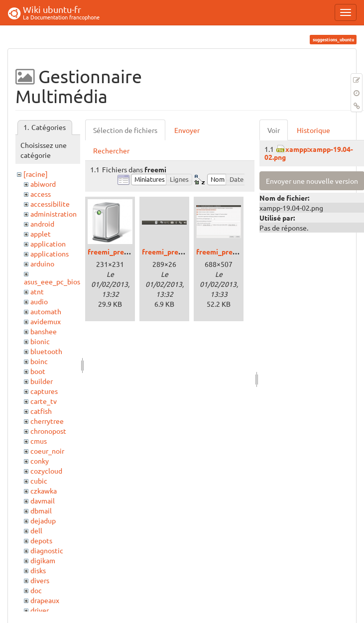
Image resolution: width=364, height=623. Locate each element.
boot (38, 371)
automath (46, 311)
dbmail (41, 510)
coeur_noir (47, 451)
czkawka (44, 491)
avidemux (46, 321)
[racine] (36, 174)
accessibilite (50, 204)
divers (40, 580)
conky (40, 461)
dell (36, 530)
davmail (43, 500)
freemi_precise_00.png (125, 251)
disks (38, 570)
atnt (37, 291)
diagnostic (47, 550)
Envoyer (187, 130)
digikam (43, 560)
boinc (39, 361)
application (48, 244)
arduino (42, 263)
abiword (43, 184)
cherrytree (47, 421)
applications (50, 253)
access (41, 194)
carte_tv (44, 401)
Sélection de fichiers (125, 130)
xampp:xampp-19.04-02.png (309, 153)
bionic (40, 341)
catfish (41, 411)
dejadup (43, 520)
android (42, 224)
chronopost (48, 431)
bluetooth (46, 351)
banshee (44, 331)
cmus (39, 441)
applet (41, 234)
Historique (313, 130)
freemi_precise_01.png (179, 251)
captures (44, 391)
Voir (274, 130)
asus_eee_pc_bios (52, 281)
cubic (39, 481)
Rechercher (111, 150)
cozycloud (46, 471)
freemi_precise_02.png (233, 251)
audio (39, 301)
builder (42, 381)
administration (54, 214)
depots (41, 540)
